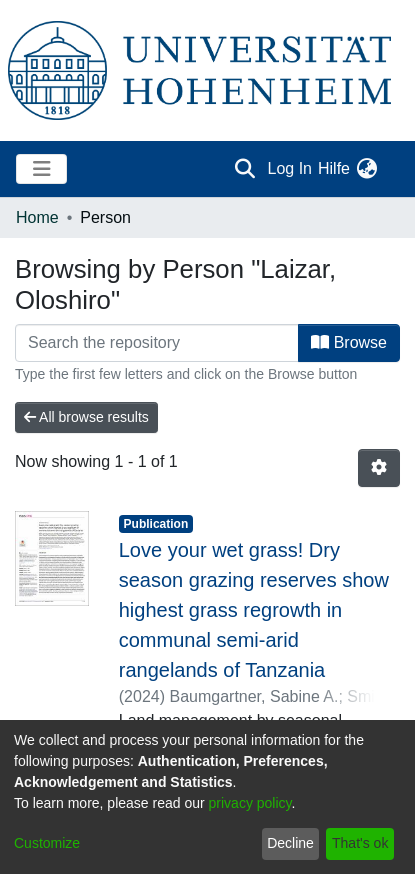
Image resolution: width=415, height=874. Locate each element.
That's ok (360, 843)
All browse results (86, 417)
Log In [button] (291, 168)
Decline (290, 843)
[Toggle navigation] (41, 169)
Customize (47, 843)
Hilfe (334, 168)
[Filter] (157, 343)
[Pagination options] (379, 468)
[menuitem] (366, 169)
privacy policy (250, 803)
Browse (349, 342)
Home (37, 217)
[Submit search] (245, 169)
